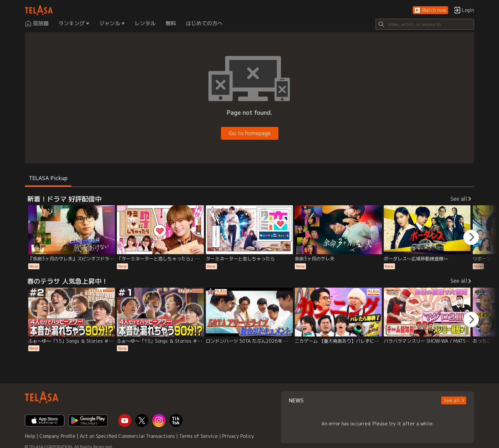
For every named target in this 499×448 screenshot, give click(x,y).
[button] (430, 10)
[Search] (425, 24)
